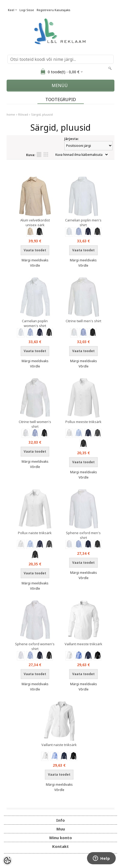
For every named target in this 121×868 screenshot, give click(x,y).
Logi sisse (27, 10)
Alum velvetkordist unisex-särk (35, 222)
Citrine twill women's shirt (35, 424)
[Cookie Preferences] (7, 861)
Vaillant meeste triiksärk (83, 644)
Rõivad (23, 114)
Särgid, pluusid (42, 114)
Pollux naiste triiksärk (35, 533)
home (11, 114)
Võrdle (35, 265)
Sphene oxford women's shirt (35, 646)
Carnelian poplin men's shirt (83, 222)
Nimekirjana (39, 154)
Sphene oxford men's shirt (83, 535)
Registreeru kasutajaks (54, 10)
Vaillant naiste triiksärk (59, 745)
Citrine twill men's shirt (83, 321)
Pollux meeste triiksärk (83, 422)
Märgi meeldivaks (35, 260)
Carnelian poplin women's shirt (35, 323)
